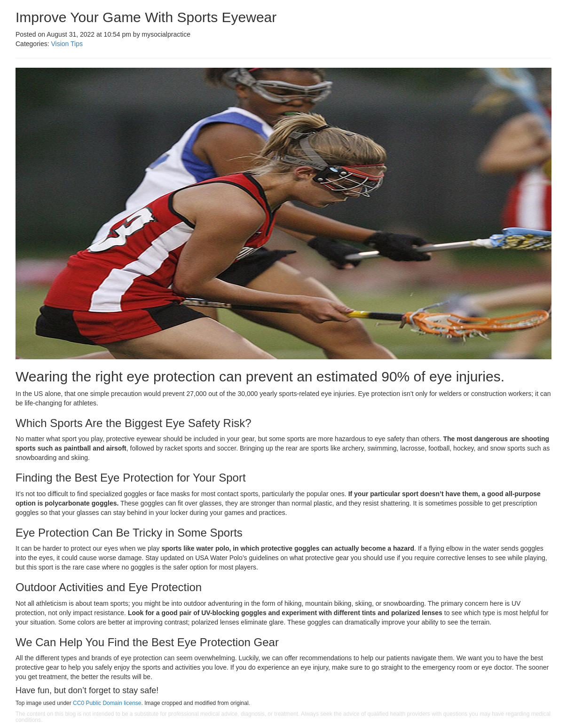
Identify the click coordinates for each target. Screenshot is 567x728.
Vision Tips (67, 44)
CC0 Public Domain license (107, 703)
